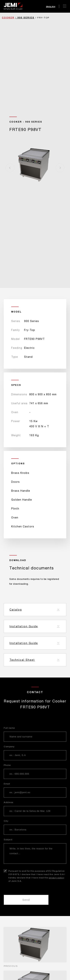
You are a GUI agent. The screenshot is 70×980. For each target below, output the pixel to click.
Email (7, 784)
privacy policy (56, 878)
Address (8, 802)
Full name (9, 728)
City (6, 821)
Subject (8, 840)
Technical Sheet (22, 660)
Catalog (16, 610)
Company (9, 747)
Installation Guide (24, 626)
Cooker (8, 18)
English (51, 7)
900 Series (26, 18)
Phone (7, 765)
